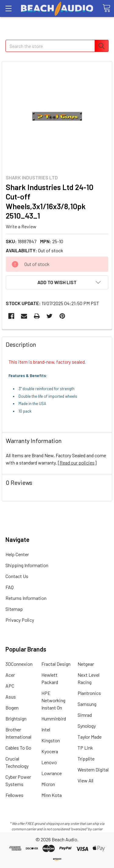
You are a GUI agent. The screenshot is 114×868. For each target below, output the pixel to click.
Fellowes (14, 795)
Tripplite (86, 759)
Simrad (85, 715)
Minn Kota (52, 795)
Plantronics (89, 693)
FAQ (10, 587)
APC (10, 686)
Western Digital (93, 769)
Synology (87, 726)
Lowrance (52, 773)
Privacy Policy (20, 620)
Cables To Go (18, 748)
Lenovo (49, 762)
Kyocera (50, 751)
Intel (46, 729)
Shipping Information (27, 565)
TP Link (85, 748)
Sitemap (14, 609)
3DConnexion (19, 664)
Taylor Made (90, 737)
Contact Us (17, 576)
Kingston (51, 740)
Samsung (87, 704)
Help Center (17, 554)
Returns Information (26, 598)
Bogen (12, 708)
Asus (11, 697)
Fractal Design (56, 664)
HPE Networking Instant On (53, 700)
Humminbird (54, 718)
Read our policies (77, 463)
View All (85, 780)
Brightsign (16, 718)
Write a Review (21, 226)
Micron (48, 784)
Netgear (86, 664)
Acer (10, 675)
